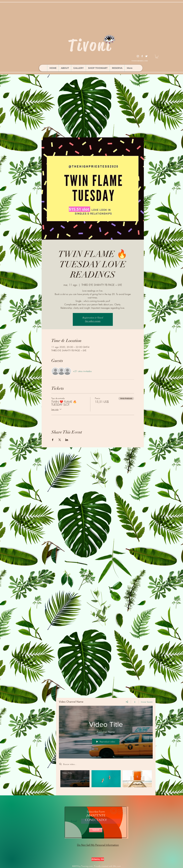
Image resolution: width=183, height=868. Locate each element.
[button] (157, 57)
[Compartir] (127, 702)
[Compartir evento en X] (60, 440)
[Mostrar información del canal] (135, 702)
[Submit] (96, 830)
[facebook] (142, 56)
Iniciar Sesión (147, 702)
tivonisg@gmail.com (140, 61)
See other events (93, 321)
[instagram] (138, 56)
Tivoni (90, 45)
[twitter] (146, 56)
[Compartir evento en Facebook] (53, 440)
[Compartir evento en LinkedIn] (67, 440)
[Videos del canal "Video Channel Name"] (106, 781)
